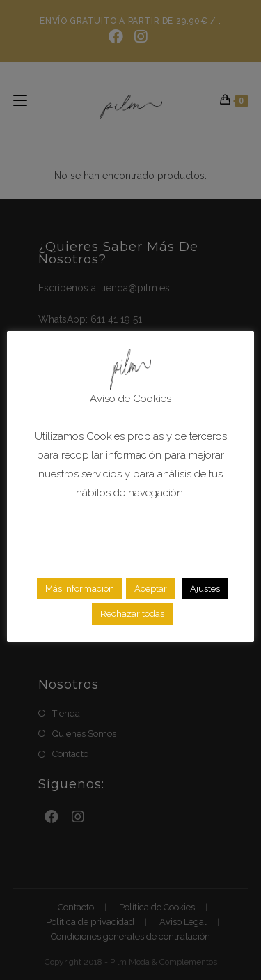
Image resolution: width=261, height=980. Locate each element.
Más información (80, 589)
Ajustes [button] (205, 589)
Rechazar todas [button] (132, 614)
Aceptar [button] (151, 589)
